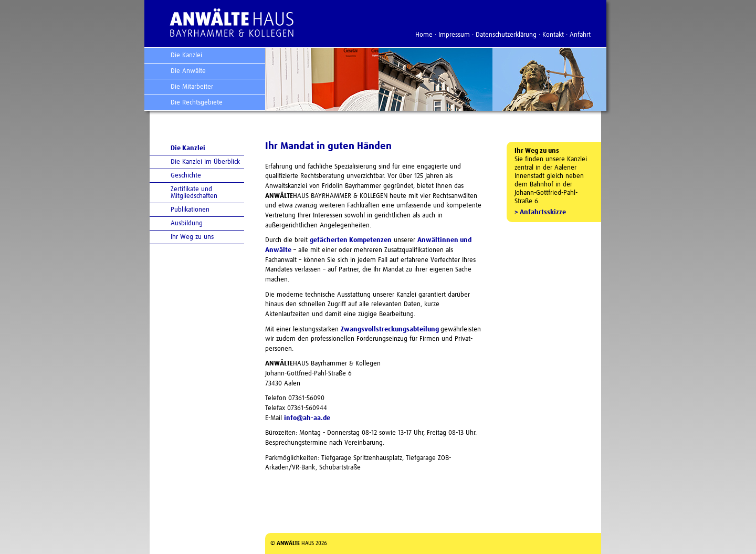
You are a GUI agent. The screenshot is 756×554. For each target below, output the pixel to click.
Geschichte (186, 176)
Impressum (454, 35)
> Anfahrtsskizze (540, 212)
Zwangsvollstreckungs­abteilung (391, 330)
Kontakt (553, 35)
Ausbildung (187, 223)
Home (424, 35)
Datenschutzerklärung (506, 35)
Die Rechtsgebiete (197, 103)
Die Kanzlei (186, 55)
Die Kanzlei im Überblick (205, 162)
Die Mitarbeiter (192, 87)
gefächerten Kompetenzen (351, 240)
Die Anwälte (188, 71)
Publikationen (190, 210)
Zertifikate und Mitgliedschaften (194, 193)
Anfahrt (580, 35)
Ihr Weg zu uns (192, 237)
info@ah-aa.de (307, 418)
